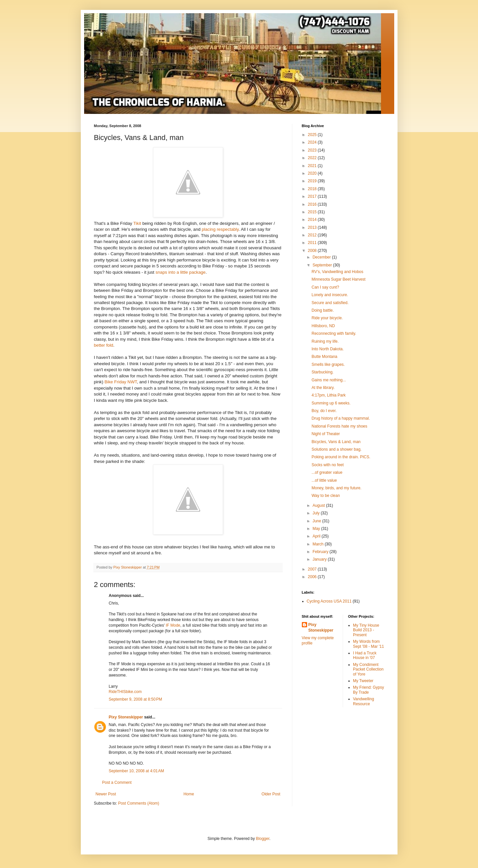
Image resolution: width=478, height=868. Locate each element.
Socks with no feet (327, 465)
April (317, 536)
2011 (313, 243)
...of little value (324, 480)
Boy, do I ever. (324, 411)
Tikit (137, 223)
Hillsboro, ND (323, 326)
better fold (104, 345)
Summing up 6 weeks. (331, 403)
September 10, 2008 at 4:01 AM (137, 771)
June (317, 521)
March (319, 544)
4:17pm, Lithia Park (328, 395)
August (319, 505)
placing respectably (220, 229)
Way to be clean (326, 496)
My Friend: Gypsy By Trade (368, 690)
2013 (313, 227)
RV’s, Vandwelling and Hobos (337, 272)
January (320, 559)
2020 (313, 173)
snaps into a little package (180, 272)
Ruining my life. (325, 341)
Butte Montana (324, 357)
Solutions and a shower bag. (336, 449)
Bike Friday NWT (121, 382)
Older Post (271, 794)
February (321, 552)
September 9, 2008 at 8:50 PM (136, 699)
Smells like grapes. (328, 365)
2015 (313, 212)
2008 (313, 251)
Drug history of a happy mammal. (341, 418)
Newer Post (106, 794)
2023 (313, 150)
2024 (313, 142)
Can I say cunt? (325, 287)
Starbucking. (322, 372)
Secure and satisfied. (330, 303)
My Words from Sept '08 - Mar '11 (368, 644)
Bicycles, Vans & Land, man (336, 442)
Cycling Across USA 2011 (329, 601)
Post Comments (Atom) (139, 803)
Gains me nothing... (329, 380)
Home (189, 794)
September (323, 265)
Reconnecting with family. (334, 333)
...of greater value (327, 472)
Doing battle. (322, 310)
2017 (313, 196)
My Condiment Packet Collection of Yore (368, 669)
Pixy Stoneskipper (126, 717)
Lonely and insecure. (330, 295)
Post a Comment (117, 782)
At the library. (323, 388)
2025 (313, 135)
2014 (313, 220)
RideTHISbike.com (125, 692)
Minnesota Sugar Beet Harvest (338, 279)
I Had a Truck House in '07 (365, 655)
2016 (313, 204)
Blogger (263, 839)
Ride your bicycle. (327, 318)
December (322, 257)
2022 (313, 158)
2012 (313, 235)
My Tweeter (363, 681)
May (317, 529)
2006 (313, 577)
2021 (313, 166)
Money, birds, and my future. (336, 488)
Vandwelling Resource (364, 701)
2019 (313, 181)
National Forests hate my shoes (339, 426)
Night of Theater (326, 434)
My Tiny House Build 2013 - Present (366, 630)
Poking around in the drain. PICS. (341, 457)
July (317, 513)
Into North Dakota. (327, 349)
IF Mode (173, 625)
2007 (313, 569)
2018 (313, 189)
